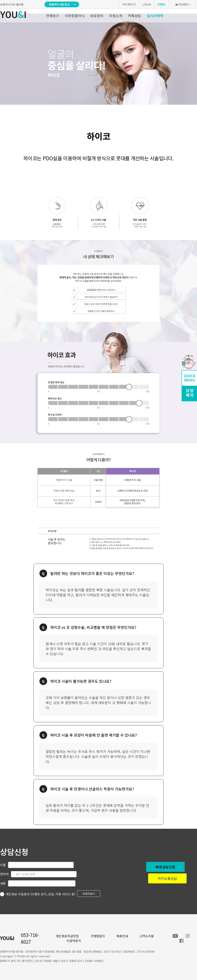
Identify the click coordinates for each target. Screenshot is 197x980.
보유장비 (97, 16)
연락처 (4, 874)
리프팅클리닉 (75, 16)
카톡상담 (134, 16)
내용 (3, 883)
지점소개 (116, 16)
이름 (3, 865)
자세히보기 (89, 894)
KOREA (182, 4)
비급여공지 (74, 941)
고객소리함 (147, 936)
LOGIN (147, 4)
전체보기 (53, 16)
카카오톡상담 (167, 878)
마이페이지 (129, 4)
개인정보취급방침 (67, 936)
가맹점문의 (98, 936)
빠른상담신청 (165, 867)
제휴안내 (122, 936)
